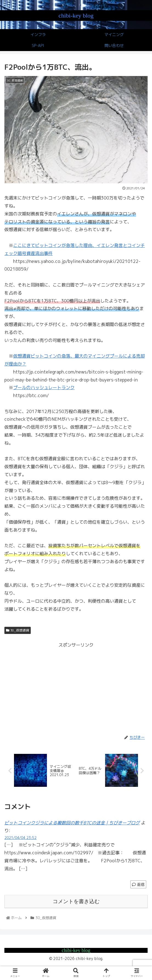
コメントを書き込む (76, 901)
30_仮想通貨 (18, 630)
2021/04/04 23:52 (20, 838)
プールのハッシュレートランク (44, 387)
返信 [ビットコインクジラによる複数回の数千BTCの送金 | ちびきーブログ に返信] (138, 884)
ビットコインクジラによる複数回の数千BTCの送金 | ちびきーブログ (72, 823)
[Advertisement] (76, 687)
